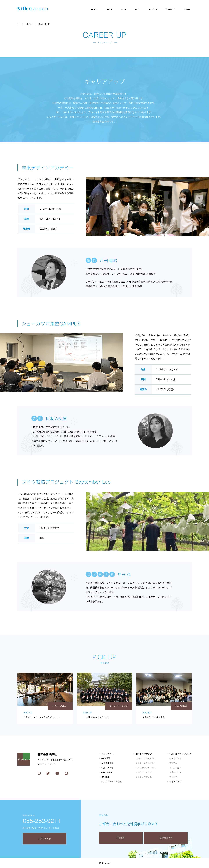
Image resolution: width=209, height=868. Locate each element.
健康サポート (175, 758)
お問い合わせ (45, 839)
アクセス (173, 777)
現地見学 (121, 838)
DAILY (137, 9)
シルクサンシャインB (145, 763)
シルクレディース (144, 772)
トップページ (107, 754)
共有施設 (173, 763)
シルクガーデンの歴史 (111, 782)
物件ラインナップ (144, 754)
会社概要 (105, 777)
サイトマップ (175, 782)
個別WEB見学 (166, 838)
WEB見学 (106, 758)
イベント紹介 (175, 768)
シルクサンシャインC (145, 768)
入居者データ (175, 772)
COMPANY (170, 9)
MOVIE (123, 9)
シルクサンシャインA (145, 758)
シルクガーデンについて (180, 754)
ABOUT (94, 9)
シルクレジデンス (144, 777)
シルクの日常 (107, 768)
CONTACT (187, 9)
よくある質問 (107, 763)
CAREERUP (153, 9)
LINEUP (109, 9)
